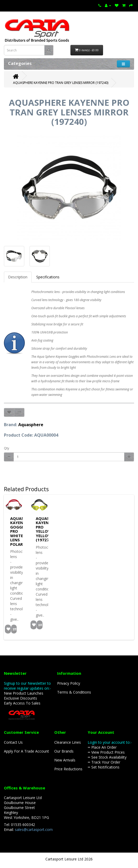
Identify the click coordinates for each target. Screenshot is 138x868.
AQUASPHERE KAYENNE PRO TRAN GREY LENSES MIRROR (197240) (61, 83)
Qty (7, 448)
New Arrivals (65, 760)
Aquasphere (31, 425)
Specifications (48, 277)
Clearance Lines (68, 742)
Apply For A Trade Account (26, 751)
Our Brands (64, 751)
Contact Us (13, 742)
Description (18, 277)
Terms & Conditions (74, 692)
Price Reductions (68, 769)
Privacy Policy (69, 683)
